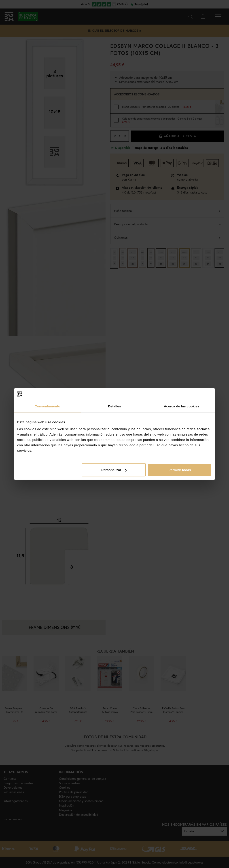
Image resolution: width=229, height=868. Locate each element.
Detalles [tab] (114, 406)
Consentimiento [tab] (48, 406)
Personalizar (114, 470)
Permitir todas (180, 470)
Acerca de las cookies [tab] (182, 406)
